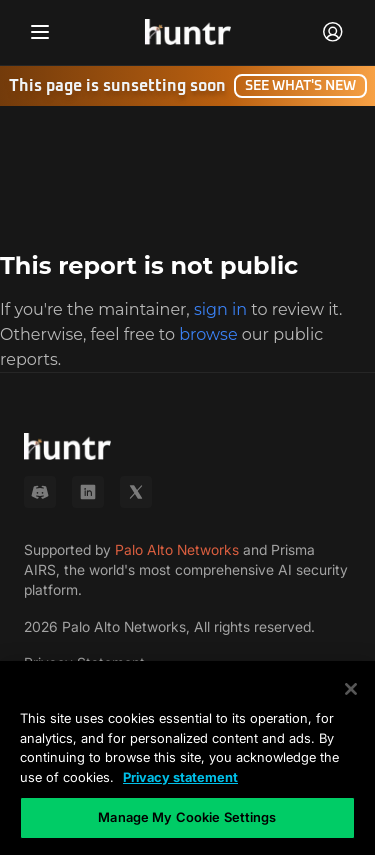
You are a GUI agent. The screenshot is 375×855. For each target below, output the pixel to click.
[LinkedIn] (88, 492)
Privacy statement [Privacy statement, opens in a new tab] (180, 777)
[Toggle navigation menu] (40, 32)
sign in (220, 309)
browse (208, 334)
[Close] (351, 689)
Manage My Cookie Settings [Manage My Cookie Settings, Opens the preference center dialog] (187, 817)
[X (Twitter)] (136, 492)
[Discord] (40, 492)
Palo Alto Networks (177, 549)
